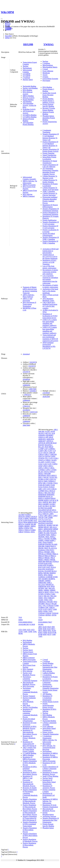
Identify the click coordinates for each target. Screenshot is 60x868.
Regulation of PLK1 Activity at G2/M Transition (49, 262)
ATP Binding (27, 102)
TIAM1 (41, 600)
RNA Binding (27, 90)
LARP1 (51, 514)
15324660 (9, 28)
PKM (25, 522)
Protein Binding (28, 100)
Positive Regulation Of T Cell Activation (50, 227)
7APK (25, 632)
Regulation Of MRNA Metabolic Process (50, 754)
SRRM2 (53, 590)
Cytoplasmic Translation (47, 131)
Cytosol (45, 69)
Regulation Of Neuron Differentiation (50, 206)
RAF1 (49, 567)
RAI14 (53, 567)
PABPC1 (52, 540)
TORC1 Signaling (49, 191)
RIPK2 (41, 573)
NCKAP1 (53, 533)
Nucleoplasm (27, 68)
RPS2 (46, 575)
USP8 (55, 609)
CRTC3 (47, 468)
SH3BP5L (52, 579)
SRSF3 (47, 592)
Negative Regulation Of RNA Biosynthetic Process (30, 836)
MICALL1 (53, 527)
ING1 (40, 502)
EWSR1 (50, 483)
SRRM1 (47, 590)
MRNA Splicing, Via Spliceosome (30, 182)
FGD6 (53, 485)
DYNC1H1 (53, 477)
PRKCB (41, 556)
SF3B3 (55, 577)
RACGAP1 (42, 567)
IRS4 (40, 504)
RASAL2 (41, 571)
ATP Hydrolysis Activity (28, 112)
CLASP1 (41, 462)
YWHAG (49, 44)
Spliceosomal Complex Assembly (29, 178)
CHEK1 (48, 460)
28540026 (26, 379)
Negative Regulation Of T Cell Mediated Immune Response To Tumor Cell (51, 137)
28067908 (32, 389)
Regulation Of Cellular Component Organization (50, 682)
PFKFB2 (48, 544)
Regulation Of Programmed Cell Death (49, 795)
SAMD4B (49, 577)
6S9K (45, 633)
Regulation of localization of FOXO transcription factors (50, 316)
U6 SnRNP (27, 76)
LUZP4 (25, 520)
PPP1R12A (42, 554)
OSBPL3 (41, 540)
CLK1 (53, 462)
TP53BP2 (42, 604)
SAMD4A (42, 577)
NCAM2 (47, 533)
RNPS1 (41, 575)
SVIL (57, 592)
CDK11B (52, 452)
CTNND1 (42, 470)
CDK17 (47, 454)
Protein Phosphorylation (48, 814)
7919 (20, 617)
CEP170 (41, 456)
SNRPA (21, 526)
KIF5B (46, 512)
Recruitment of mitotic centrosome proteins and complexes (50, 272)
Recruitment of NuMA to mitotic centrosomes (50, 286)
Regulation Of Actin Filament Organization (50, 806)
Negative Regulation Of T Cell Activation (51, 223)
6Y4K (54, 633)
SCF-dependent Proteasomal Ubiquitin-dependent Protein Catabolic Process (51, 171)
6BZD (45, 631)
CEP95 (53, 456)
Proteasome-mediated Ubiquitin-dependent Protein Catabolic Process (50, 200)
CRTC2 (41, 468)
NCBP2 (31, 520)
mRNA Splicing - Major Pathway (29, 296)
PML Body (26, 705)
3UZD (45, 627)
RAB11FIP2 (48, 563)
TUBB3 (33, 530)
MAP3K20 (42, 523)
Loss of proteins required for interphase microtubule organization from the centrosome (50, 279)
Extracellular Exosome (50, 79)
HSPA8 (47, 498)
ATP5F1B (42, 443)
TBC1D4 (53, 596)
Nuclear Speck (28, 80)
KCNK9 (41, 508)
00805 (21, 620)
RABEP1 (50, 565)
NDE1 (48, 535)
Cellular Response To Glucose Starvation (50, 194)
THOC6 (27, 530)
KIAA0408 (48, 508)
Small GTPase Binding (50, 776)
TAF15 (41, 596)
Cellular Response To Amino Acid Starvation (50, 189)
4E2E (49, 627)
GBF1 (40, 489)
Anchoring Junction (49, 816)
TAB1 (53, 594)
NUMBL (53, 539)
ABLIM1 (41, 431)
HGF (53, 493)
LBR (45, 516)
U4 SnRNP (27, 74)
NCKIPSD (42, 535)
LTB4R (50, 518)
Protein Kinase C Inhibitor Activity (48, 102)
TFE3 (46, 598)
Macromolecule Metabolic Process (29, 683)
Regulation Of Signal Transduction (50, 162)
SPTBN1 (41, 588)
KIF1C (54, 510)
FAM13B (41, 485)
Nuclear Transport (29, 696)
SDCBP (33, 524)
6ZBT (45, 634)
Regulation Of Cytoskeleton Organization (47, 698)
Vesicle (45, 75)
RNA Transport (28, 669)
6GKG (41, 633)
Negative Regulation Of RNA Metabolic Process (30, 763)
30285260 (46, 397)
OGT (35, 520)
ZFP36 (54, 615)
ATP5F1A (50, 441)
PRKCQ (41, 558)
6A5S (49, 629)
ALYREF (22, 515)
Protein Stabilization (50, 220)
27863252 (27, 395)
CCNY (50, 451)
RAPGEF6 (50, 569)
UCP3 (45, 609)
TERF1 (41, 598)
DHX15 (54, 475)
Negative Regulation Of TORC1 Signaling (51, 238)
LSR (46, 518)
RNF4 (36, 522)
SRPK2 (21, 528)
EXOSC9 (34, 517)
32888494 (26, 385)
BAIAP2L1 (49, 445)
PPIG (53, 552)
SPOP (53, 586)
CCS (54, 451)
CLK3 (45, 464)
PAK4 (45, 542)
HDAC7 (41, 493)
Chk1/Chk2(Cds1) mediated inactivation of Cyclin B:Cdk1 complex (50, 305)
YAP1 (51, 611)
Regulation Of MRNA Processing (29, 758)
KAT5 (40, 506)
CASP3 (41, 451)
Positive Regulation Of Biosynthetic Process (29, 845)
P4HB (47, 540)
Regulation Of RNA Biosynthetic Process (30, 773)
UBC (47, 607)
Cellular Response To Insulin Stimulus (50, 181)
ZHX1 (33, 532)
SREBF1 (27, 526)
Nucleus (25, 66)
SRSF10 (41, 592)
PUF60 (41, 563)
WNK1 (46, 611)
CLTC (50, 464)
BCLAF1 (41, 447)
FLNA (40, 487)
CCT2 (40, 452)
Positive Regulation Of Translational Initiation (50, 213)
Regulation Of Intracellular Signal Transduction (49, 782)
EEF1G (41, 481)
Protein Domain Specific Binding (48, 105)
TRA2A (48, 604)
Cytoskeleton (47, 675)
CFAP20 (41, 458)
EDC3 (48, 479)
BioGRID (8, 36)
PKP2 (46, 548)
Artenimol (26, 354)
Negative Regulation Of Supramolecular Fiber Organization (51, 820)
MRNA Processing (29, 185)
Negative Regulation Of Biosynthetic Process (30, 830)
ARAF (51, 437)
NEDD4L (42, 537)
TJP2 (51, 600)
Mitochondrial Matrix (50, 67)
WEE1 (41, 611)
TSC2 (45, 606)
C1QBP (41, 449)
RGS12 (54, 571)
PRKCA (55, 554)
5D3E (44, 629)
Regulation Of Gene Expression (30, 724)
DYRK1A (42, 479)
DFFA (49, 475)
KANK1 (53, 504)
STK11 (52, 592)
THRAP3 (51, 598)
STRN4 (27, 528)
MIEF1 (41, 529)
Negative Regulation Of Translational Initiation (51, 210)
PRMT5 (47, 560)
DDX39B (28, 44)
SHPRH (48, 581)
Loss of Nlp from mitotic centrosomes (49, 267)
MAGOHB (42, 521)
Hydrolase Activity (29, 109)
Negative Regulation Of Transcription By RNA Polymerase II (30, 818)
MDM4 (41, 527)
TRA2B (54, 604)
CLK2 (40, 464)
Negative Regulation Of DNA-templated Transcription (30, 824)
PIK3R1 (41, 548)
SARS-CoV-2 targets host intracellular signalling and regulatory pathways (50, 330)
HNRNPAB (42, 495)
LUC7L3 (48, 519)
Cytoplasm (26, 78)
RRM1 (51, 575)
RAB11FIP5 (42, 565)
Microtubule (47, 744)
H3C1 (47, 491)
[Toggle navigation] (2, 19)
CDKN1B (53, 454)
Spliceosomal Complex (27, 71)
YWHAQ (42, 615)
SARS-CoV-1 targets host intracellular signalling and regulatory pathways (50, 323)
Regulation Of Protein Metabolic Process (50, 773)
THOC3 (21, 530)
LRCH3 (41, 518)
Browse (8, 24)
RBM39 (30, 522)
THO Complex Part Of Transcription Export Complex (29, 749)
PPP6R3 (49, 554)
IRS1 (50, 502)
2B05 (40, 627)
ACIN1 (47, 431)
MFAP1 (46, 527)
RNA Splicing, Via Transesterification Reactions (49, 748)
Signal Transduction (49, 155)
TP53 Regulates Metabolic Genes (48, 300)
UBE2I (21, 532)
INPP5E (45, 502)
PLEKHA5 (42, 550)
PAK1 (40, 542)
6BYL (40, 631)
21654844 (46, 393)
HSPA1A (41, 498)
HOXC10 (49, 496)
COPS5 (55, 464)
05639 (40, 620)
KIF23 (40, 512)
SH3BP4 (45, 579)
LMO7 (55, 516)
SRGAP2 (52, 588)
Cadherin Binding (49, 673)
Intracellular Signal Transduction (49, 729)
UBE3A (52, 607)
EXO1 (56, 483)
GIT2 (49, 489)
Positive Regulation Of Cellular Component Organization (50, 769)
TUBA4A (50, 606)
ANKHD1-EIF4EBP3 (46, 435)
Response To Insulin (30, 788)
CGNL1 (56, 458)
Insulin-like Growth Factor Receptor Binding (49, 95)
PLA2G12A (53, 548)
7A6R (54, 634)
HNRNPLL (34, 518)
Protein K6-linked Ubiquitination (49, 235)
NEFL (47, 537)
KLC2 (56, 512)
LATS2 (41, 516)
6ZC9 (49, 634)
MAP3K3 (49, 523)
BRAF (51, 447)
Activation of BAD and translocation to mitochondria (51, 251)
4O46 (40, 629)
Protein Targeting (48, 153)
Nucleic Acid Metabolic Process (29, 674)
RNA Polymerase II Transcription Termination (29, 304)
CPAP (40, 466)
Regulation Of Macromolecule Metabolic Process (29, 784)
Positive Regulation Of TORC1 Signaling (50, 242)
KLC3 (40, 514)
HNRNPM (42, 496)
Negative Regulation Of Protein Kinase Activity (51, 150)
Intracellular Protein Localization (49, 158)
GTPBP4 (41, 491)
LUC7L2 (41, 519)
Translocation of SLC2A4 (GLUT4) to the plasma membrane (50, 257)
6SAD (50, 633)
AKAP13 (41, 433)
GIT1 (45, 489)
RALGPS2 (42, 569)
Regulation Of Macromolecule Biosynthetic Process (30, 732)
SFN (40, 579)
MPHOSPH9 (48, 529)
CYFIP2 (54, 470)
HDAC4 (52, 491)
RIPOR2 (46, 573)
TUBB (56, 606)
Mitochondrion (48, 65)
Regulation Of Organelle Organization (51, 687)
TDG (31, 528)
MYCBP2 (46, 531)
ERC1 (45, 483)
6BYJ (53, 629)
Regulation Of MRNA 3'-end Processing (28, 778)
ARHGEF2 (42, 439)
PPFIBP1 (47, 552)
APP (47, 437)
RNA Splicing (27, 194)
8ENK (21, 633)
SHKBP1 (41, 581)
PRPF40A (49, 562)
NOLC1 (41, 539)
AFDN (53, 431)
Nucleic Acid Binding (30, 88)
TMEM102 (42, 602)
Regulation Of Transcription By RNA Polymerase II (29, 744)
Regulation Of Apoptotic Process (49, 787)
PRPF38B (42, 562)
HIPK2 (27, 518)
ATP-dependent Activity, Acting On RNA (29, 105)
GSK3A (54, 489)
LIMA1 (50, 516)
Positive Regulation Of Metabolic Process (30, 840)
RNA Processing (28, 686)
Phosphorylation (48, 828)
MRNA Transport (29, 196)
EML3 (46, 481)
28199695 (26, 410)
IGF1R (52, 500)
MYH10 (53, 531)
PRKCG (53, 556)
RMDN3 (53, 573)
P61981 (41, 624)
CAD (46, 449)
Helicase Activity (29, 98)
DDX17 (53, 472)
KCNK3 (53, 506)
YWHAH (55, 613)
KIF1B (49, 510)
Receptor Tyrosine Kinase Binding (49, 109)
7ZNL (35, 632)
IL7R (20, 520)
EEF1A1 (53, 479)
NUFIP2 (47, 539)
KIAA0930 (42, 510)
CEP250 (47, 456)
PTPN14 (56, 562)
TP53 (55, 602)
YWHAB (41, 613)
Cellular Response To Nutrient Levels (50, 177)
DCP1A (47, 472)
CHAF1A (42, 460)
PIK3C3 (53, 546)
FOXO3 (52, 487)
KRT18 (45, 514)
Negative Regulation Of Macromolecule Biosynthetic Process (30, 813)
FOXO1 (46, 487)
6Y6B (40, 634)
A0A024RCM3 (24, 624)
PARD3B (41, 544)
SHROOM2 (42, 583)
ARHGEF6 (50, 439)
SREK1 (33, 526)
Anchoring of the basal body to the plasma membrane (50, 291)
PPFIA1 (41, 552)
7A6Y (40, 636)
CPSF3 (45, 466)
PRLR (53, 558)
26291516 (33, 412)
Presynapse (46, 81)
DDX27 (41, 474)
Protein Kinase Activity (51, 702)
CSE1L (52, 468)
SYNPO (41, 594)
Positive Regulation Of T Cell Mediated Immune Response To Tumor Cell (50, 145)
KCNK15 (46, 506)
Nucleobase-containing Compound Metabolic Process (30, 691)
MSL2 (40, 531)
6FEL (49, 631)
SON (48, 586)
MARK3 (50, 525)
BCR (47, 447)
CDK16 (41, 454)
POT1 (52, 550)
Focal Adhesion (48, 71)
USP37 (50, 609)
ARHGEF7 (42, 441)
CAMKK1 (52, 449)
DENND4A (42, 475)
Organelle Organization (51, 734)
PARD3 (50, 542)
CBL (45, 451)
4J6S (53, 627)
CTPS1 (48, 470)
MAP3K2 (50, 521)
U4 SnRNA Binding (30, 117)
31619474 (33, 362)
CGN (51, 458)
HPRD (7, 38)
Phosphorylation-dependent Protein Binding (49, 118)
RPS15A (21, 524)
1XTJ (33, 630)
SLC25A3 (42, 584)
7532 (40, 617)
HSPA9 (53, 498)
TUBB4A (42, 607)
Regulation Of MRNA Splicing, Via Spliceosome (50, 801)
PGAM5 (54, 544)
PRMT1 (41, 560)
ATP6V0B (49, 443)
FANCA (21, 518)
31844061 (33, 391)
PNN (48, 550)
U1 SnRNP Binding (29, 753)
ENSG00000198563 (25, 622)
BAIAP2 (41, 445)
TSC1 (40, 606)
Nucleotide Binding (29, 86)
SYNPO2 (48, 594)
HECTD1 (48, 493)
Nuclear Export (28, 652)
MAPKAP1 (42, 525)
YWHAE (48, 613)
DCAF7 (41, 472)
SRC (46, 588)
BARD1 (28, 515)
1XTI (28, 630)
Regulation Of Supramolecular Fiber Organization (50, 667)
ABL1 (56, 430)
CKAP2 (54, 460)
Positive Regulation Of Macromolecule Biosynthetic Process (30, 807)
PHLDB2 (41, 546)
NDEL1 (53, 535)
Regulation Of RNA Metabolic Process (30, 727)
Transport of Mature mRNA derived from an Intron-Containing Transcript (30, 290)
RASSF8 (48, 571)
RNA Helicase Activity (28, 93)
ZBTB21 (48, 615)
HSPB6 (41, 500)
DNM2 (28, 517)
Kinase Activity (48, 732)
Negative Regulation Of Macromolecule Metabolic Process (30, 801)
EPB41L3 (52, 481)
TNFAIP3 (50, 602)
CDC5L (46, 452)
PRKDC (47, 558)
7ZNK (30, 632)
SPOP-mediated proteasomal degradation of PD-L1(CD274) (49, 345)
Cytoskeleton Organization (47, 737)
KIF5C (51, 512)
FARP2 (48, 485)
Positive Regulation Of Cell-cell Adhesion (50, 166)
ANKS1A (42, 437)
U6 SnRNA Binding (30, 115)
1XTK (21, 632)
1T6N (24, 630)
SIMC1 (49, 583)
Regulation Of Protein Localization (50, 185)
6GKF (54, 631)
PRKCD (47, 556)
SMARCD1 (50, 584)
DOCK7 (46, 477)
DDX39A (22, 517)
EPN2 (40, 483)
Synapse (45, 77)
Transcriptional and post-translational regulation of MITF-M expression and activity (50, 338)
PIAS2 (21, 522)
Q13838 (32, 624)
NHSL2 (53, 537)
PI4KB (48, 546)
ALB (53, 433)
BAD (55, 443)
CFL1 (47, 458)
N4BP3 (41, 533)
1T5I (20, 630)
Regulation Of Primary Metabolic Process (29, 738)
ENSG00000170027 (45, 622)
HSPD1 (46, 500)
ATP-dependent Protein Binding (28, 124)
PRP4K (53, 560)
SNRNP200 (42, 586)
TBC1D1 (47, 596)
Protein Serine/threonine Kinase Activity (48, 705)
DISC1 (41, 477)
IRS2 (54, 502)
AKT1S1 (48, 433)
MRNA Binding (28, 96)
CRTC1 (51, 466)
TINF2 (46, 600)
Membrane (46, 73)
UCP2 (40, 609)
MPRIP (55, 529)
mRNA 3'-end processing (27, 300)
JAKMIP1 (46, 504)
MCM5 (56, 525)
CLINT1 (48, 462)
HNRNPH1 (51, 495)
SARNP (27, 524)
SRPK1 (41, 590)
